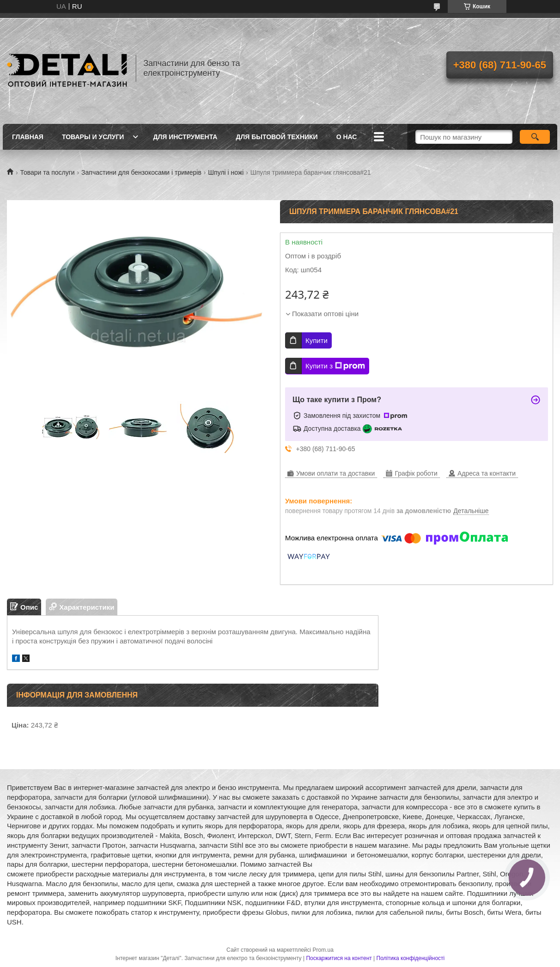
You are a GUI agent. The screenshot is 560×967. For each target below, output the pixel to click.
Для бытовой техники (277, 137)
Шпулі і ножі (226, 172)
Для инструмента (185, 137)
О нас (347, 137)
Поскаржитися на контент (339, 958)
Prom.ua (323, 950)
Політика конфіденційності (411, 958)
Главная (28, 137)
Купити (317, 340)
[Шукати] (535, 137)
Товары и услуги (93, 137)
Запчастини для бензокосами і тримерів (141, 172)
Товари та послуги (47, 172)
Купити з (335, 366)
